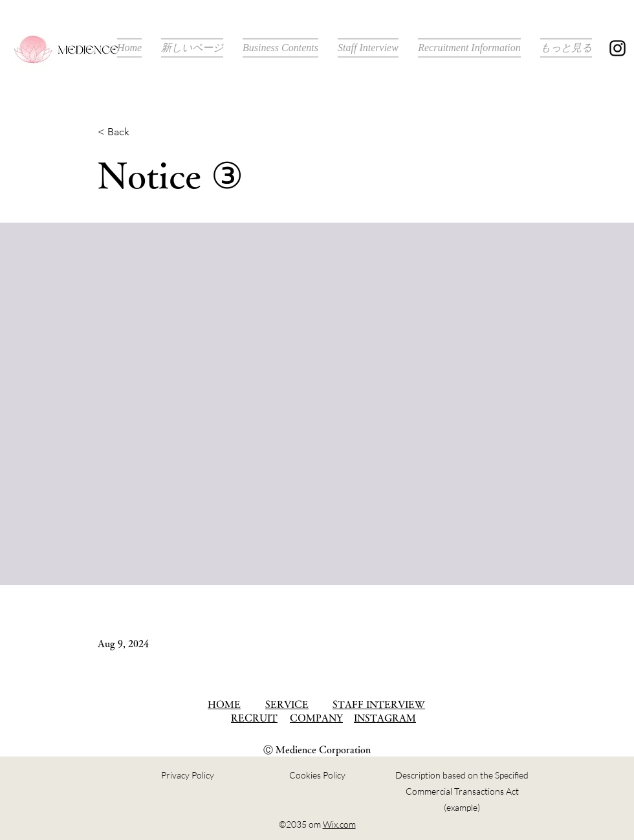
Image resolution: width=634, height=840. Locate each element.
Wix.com (339, 824)
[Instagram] (618, 48)
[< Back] (140, 132)
